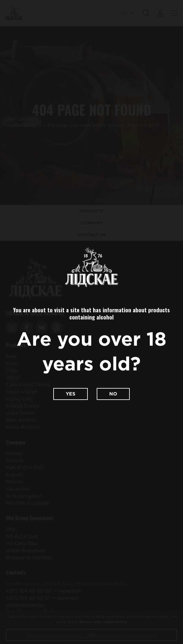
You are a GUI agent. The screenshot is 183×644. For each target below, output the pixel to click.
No (113, 394)
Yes (71, 394)
